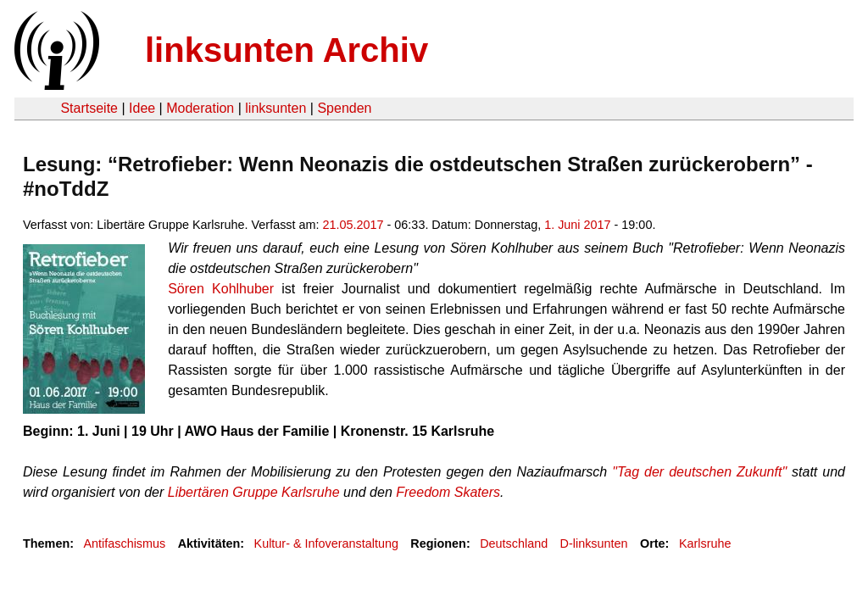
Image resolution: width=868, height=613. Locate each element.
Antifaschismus (124, 543)
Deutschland (514, 543)
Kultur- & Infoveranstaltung (326, 543)
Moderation (200, 108)
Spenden (344, 108)
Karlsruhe (705, 543)
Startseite (89, 108)
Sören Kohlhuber (221, 289)
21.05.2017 (353, 225)
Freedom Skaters (448, 492)
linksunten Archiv (287, 50)
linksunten (275, 108)
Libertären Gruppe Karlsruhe (254, 492)
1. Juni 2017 (577, 225)
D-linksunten (594, 543)
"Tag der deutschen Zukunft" (699, 472)
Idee (142, 108)
